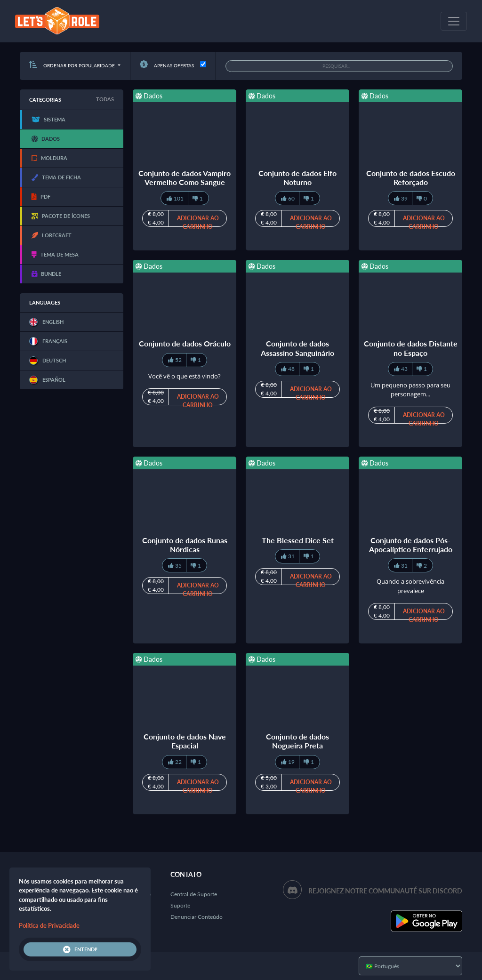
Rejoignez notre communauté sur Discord (385, 891)
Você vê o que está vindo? (185, 376)
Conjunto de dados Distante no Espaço (411, 348)
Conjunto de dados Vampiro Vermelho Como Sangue (185, 177)
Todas (105, 99)
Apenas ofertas (167, 65)
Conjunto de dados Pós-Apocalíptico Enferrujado (411, 545)
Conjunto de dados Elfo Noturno (297, 177)
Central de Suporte (194, 894)
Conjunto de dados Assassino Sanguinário (297, 348)
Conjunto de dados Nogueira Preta (297, 741)
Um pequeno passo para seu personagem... (410, 390)
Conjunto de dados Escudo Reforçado (411, 177)
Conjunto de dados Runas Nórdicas (185, 545)
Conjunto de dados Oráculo (185, 343)
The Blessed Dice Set (298, 540)
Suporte (180, 905)
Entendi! (80, 949)
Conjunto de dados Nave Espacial (185, 741)
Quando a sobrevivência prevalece (410, 586)
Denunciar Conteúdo (197, 917)
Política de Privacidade (49, 925)
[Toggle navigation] (454, 21)
